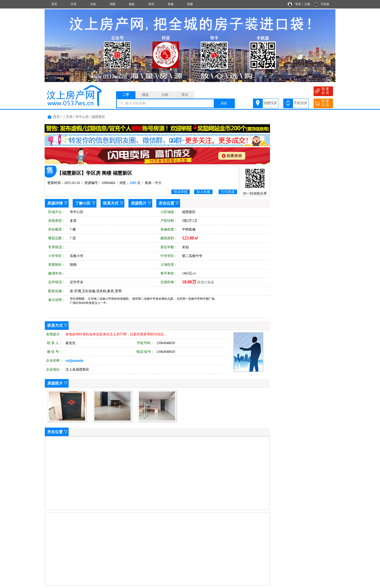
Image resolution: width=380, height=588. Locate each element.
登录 (298, 4)
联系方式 (111, 203)
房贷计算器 (206, 282)
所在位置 (166, 203)
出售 (74, 4)
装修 (171, 4)
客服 (190, 4)
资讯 (151, 4)
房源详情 (55, 203)
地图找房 (270, 103)
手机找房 (301, 103)
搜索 (224, 103)
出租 (93, 4)
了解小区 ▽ (85, 203)
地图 (112, 4)
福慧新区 (98, 117)
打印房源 (228, 192)
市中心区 (82, 117)
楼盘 (132, 4)
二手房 (68, 117)
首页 (54, 4)
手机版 (325, 4)
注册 (307, 4)
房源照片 (139, 203)
